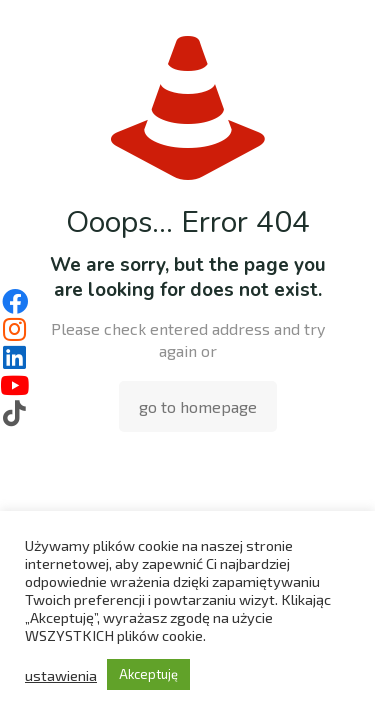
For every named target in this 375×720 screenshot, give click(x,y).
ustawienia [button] (61, 675)
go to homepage (198, 406)
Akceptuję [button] (148, 674)
